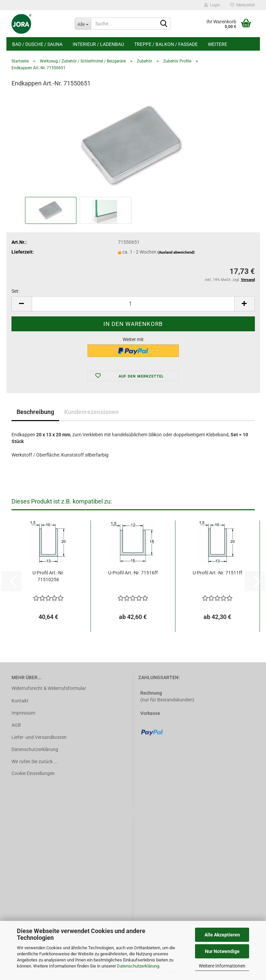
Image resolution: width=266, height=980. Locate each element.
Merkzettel (243, 5)
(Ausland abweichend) (176, 252)
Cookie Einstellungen (33, 773)
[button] (22, 304)
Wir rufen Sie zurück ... (35, 762)
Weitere (217, 44)
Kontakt (20, 701)
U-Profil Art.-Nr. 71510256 (48, 576)
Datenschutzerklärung (138, 966)
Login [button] (212, 5)
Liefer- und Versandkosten (39, 737)
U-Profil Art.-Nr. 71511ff (217, 573)
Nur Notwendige (222, 951)
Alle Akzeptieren (222, 935)
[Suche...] (83, 24)
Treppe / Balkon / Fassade (166, 44)
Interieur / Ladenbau (98, 44)
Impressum (23, 713)
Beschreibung (35, 412)
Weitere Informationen (222, 966)
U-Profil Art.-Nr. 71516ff (133, 573)
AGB (16, 725)
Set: (15, 291)
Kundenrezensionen (91, 412)
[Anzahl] (133, 304)
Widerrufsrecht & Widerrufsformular (49, 688)
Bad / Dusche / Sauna (37, 44)
